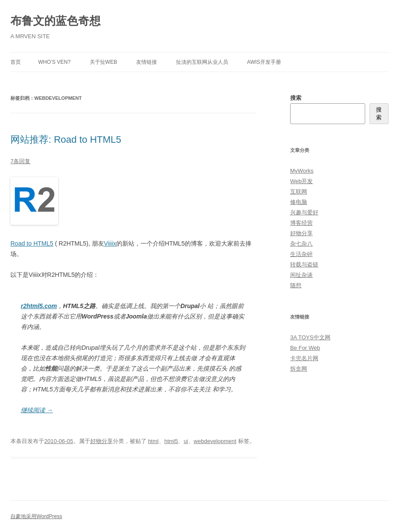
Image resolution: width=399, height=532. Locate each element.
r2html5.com (39, 306)
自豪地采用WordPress (36, 516)
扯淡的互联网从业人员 (202, 62)
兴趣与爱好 (304, 212)
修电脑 (299, 202)
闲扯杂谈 (301, 275)
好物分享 (101, 441)
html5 (171, 441)
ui (186, 441)
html (153, 441)
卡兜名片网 (304, 358)
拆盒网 (299, 369)
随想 (296, 285)
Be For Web (305, 348)
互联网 (299, 192)
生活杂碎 (301, 254)
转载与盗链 (304, 264)
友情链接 (147, 62)
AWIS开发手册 (264, 62)
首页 (16, 62)
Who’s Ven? (54, 62)
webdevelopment (215, 441)
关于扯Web (103, 62)
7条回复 (20, 161)
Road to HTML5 (32, 243)
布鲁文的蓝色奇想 (56, 21)
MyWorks (302, 171)
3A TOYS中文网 (310, 337)
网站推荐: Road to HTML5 (66, 140)
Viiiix (110, 243)
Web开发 (302, 181)
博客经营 (301, 223)
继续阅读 (37, 410)
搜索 (296, 98)
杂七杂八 (301, 244)
